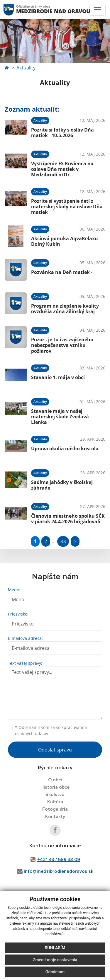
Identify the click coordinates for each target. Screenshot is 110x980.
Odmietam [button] (55, 972)
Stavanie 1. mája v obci (58, 377)
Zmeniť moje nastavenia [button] (55, 960)
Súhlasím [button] (55, 948)
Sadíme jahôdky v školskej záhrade (62, 485)
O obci (55, 780)
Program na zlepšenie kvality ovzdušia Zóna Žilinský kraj (65, 309)
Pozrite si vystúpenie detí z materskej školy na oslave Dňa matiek (67, 207)
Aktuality (26, 68)
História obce (55, 787)
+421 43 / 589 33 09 (59, 860)
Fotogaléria (55, 809)
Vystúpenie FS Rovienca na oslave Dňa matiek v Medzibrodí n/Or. (62, 169)
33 (63, 541)
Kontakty (55, 817)
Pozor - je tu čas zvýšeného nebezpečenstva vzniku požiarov (62, 345)
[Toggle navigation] (97, 10)
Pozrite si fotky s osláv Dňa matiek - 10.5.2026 (62, 133)
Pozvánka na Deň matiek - (62, 272)
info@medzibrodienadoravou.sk (59, 871)
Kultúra (55, 802)
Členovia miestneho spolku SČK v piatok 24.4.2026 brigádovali (68, 519)
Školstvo (55, 795)
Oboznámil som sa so (51, 730)
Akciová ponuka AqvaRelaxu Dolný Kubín (65, 241)
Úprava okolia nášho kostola (65, 449)
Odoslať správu (55, 750)
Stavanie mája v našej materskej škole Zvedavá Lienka (60, 417)
